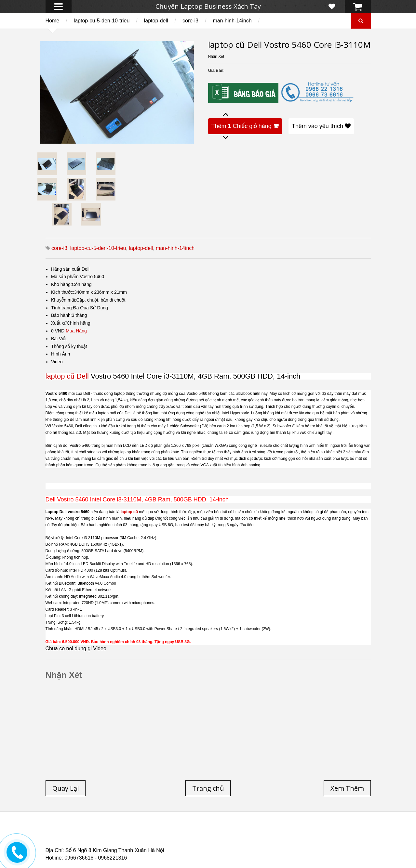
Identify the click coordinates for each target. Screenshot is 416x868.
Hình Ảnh (60, 354)
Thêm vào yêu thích (321, 126)
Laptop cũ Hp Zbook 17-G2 (263, 841)
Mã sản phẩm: (65, 277)
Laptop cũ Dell (144, 833)
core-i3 (190, 21)
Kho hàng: (61, 284)
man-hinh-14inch (232, 21)
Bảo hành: (61, 315)
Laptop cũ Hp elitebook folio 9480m (147, 837)
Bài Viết (59, 339)
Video (57, 362)
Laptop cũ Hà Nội (306, 833)
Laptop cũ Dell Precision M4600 (235, 837)
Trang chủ (57, 833)
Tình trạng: (62, 308)
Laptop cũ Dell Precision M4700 (319, 837)
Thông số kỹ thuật (69, 346)
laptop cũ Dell (67, 376)
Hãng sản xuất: (66, 269)
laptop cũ (129, 512)
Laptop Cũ (262, 833)
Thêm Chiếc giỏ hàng (245, 126)
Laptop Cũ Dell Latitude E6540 (92, 841)
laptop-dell (156, 21)
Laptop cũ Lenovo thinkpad (205, 833)
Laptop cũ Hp (98, 833)
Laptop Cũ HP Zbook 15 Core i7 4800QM (180, 841)
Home (53, 21)
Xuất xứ (59, 323)
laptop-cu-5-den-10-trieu (102, 21)
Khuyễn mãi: (64, 300)
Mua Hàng (76, 331)
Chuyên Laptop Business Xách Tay (208, 6)
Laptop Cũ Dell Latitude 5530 (103, 845)
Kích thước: (63, 292)
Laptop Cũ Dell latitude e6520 (182, 845)
